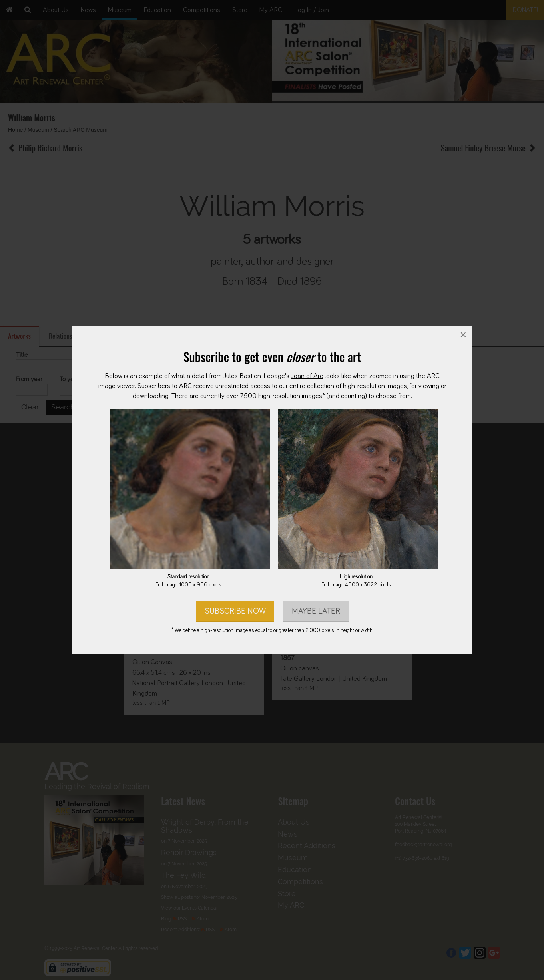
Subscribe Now (235, 611)
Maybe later (316, 611)
